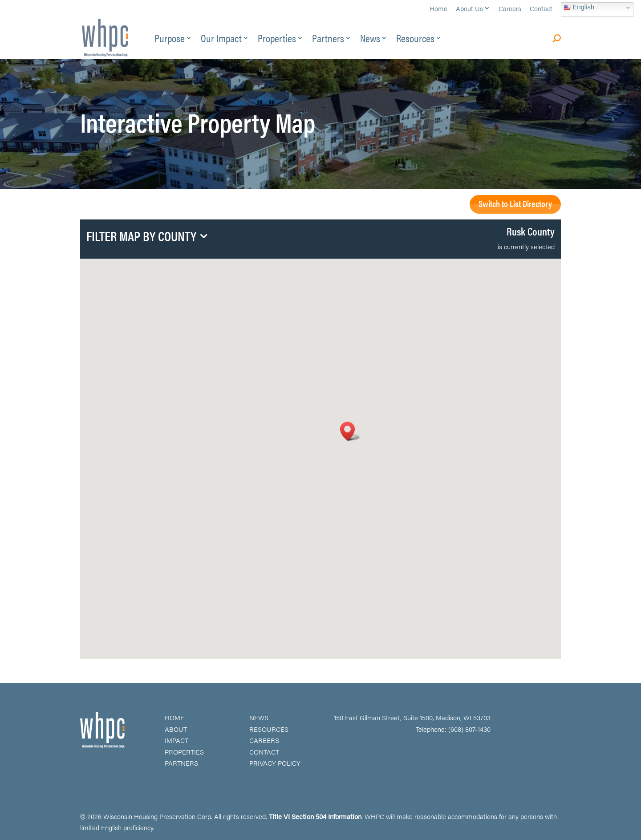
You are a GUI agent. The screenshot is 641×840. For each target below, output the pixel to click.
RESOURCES (269, 729)
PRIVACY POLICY (275, 763)
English (579, 7)
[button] (350, 431)
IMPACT (176, 740)
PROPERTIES (184, 752)
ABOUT (176, 729)
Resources (415, 40)
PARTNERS (181, 763)
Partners (328, 40)
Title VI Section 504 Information (315, 816)
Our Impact (221, 40)
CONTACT (264, 752)
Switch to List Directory (515, 203)
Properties (277, 40)
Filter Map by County (141, 237)
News (370, 40)
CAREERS (264, 740)
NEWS (259, 717)
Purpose (170, 40)
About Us (469, 9)
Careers (510, 9)
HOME (174, 717)
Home (438, 9)
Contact (541, 9)
